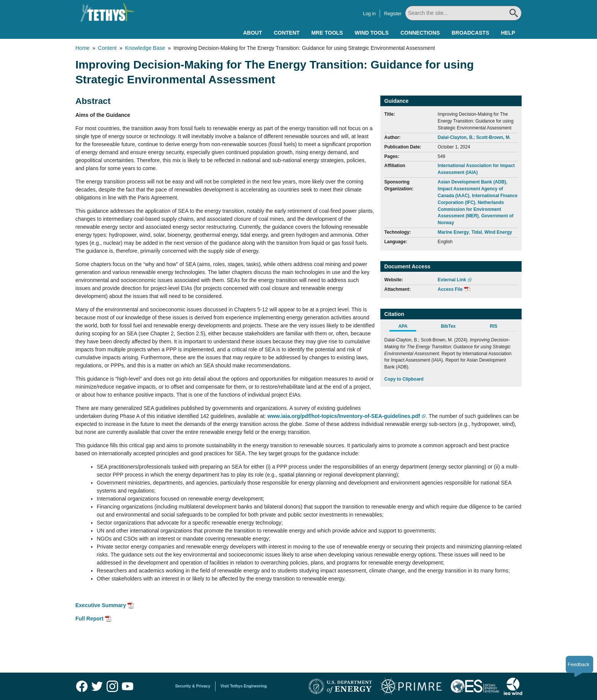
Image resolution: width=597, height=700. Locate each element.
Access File (450, 289)
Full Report (89, 619)
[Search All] (462, 13)
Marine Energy (453, 232)
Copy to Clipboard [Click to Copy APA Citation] (404, 379)
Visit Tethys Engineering (244, 686)
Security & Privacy (193, 686)
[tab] (407, 327)
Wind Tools (372, 33)
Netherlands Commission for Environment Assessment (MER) (471, 209)
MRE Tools (327, 33)
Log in (366, 14)
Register (390, 14)
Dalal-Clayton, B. (456, 137)
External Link (452, 280)
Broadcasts (470, 33)
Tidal (477, 232)
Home (82, 48)
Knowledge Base (145, 48)
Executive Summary (101, 605)
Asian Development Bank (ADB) (472, 182)
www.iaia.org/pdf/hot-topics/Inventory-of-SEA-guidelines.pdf (344, 416)
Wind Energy (498, 232)
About (252, 33)
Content (287, 33)
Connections (420, 33)
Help (508, 33)
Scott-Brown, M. (494, 137)
